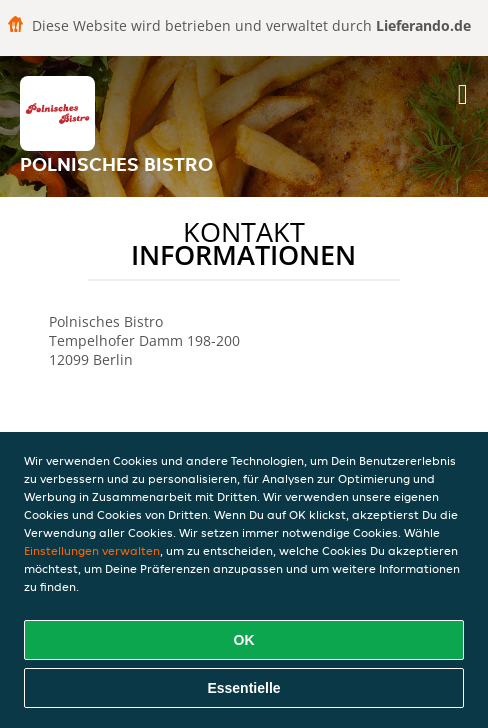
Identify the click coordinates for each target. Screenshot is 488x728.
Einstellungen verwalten (92, 550)
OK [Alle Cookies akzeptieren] (244, 640)
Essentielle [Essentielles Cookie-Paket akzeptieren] (243, 688)
